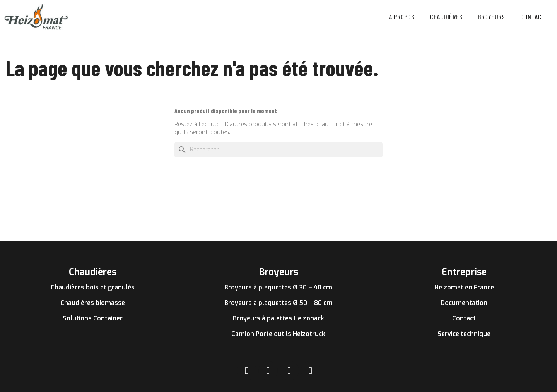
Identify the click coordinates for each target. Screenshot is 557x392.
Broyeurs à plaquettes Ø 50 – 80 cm (278, 303)
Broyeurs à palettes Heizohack (278, 318)
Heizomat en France (464, 287)
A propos (402, 17)
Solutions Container (93, 318)
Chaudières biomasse (93, 303)
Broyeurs (491, 17)
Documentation (464, 303)
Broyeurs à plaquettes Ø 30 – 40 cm (278, 287)
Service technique (464, 334)
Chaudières (446, 17)
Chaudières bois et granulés (93, 287)
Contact (533, 17)
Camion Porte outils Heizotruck (278, 334)
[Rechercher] (278, 150)
